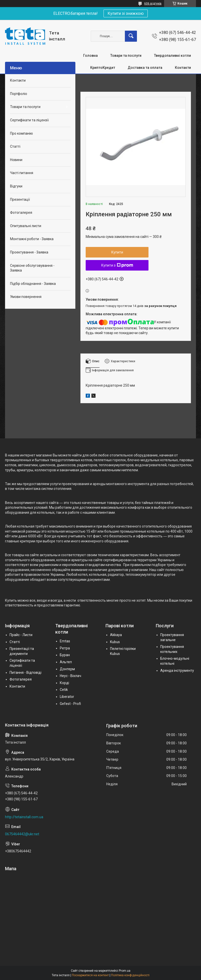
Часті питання (22, 173)
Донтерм (67, 669)
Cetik (64, 690)
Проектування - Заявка (29, 252)
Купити (117, 252)
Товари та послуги (126, 56)
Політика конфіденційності (130, 975)
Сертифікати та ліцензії (29, 120)
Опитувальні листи (26, 226)
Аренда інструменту (177, 670)
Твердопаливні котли (172, 56)
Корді (64, 683)
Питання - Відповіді (26, 673)
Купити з (117, 265)
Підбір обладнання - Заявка (33, 284)
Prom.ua (125, 971)
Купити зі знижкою (126, 13)
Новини (16, 160)
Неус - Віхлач (70, 676)
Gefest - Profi (70, 704)
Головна (90, 56)
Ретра (65, 648)
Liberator (67, 697)
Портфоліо (19, 94)
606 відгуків (153, 4)
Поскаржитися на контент (90, 975)
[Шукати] (131, 36)
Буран (65, 655)
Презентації (20, 199)
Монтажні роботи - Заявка (32, 239)
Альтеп (66, 662)
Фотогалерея (21, 213)
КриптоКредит (103, 68)
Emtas (65, 641)
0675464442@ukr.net (22, 834)
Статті (15, 146)
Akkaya (116, 635)
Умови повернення (26, 297)
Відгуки (16, 186)
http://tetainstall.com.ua (24, 817)
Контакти (183, 68)
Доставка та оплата (145, 68)
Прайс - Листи (21, 635)
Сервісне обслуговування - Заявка (32, 268)
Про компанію (21, 133)
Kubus (115, 642)
